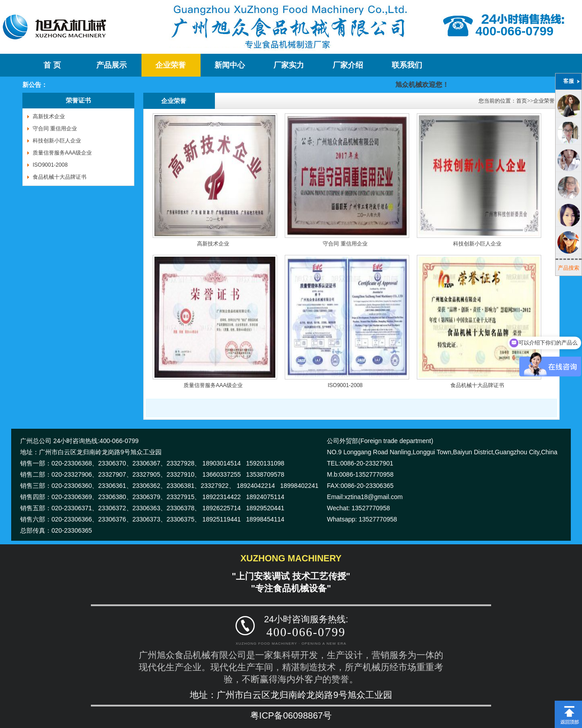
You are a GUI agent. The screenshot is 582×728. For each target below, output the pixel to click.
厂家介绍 (348, 65)
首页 (522, 101)
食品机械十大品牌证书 (60, 177)
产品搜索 (569, 268)
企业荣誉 (171, 65)
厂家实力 (289, 65)
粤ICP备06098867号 (291, 715)
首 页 (52, 65)
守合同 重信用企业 (55, 129)
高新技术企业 (49, 116)
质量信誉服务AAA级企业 (62, 153)
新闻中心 (230, 65)
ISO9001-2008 (50, 165)
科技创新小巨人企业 (57, 141)
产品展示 (111, 65)
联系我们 (407, 65)
